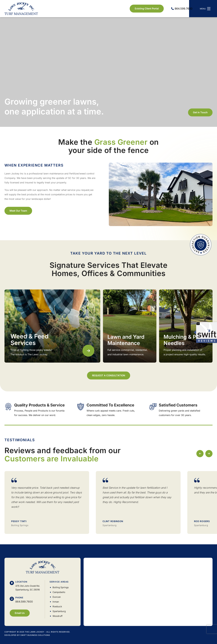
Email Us (20, 613)
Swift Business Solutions (35, 635)
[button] (209, 454)
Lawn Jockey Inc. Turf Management (21, 9)
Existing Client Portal (147, 9)
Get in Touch (200, 112)
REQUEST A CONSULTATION (109, 375)
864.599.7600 (24, 602)
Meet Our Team (18, 211)
